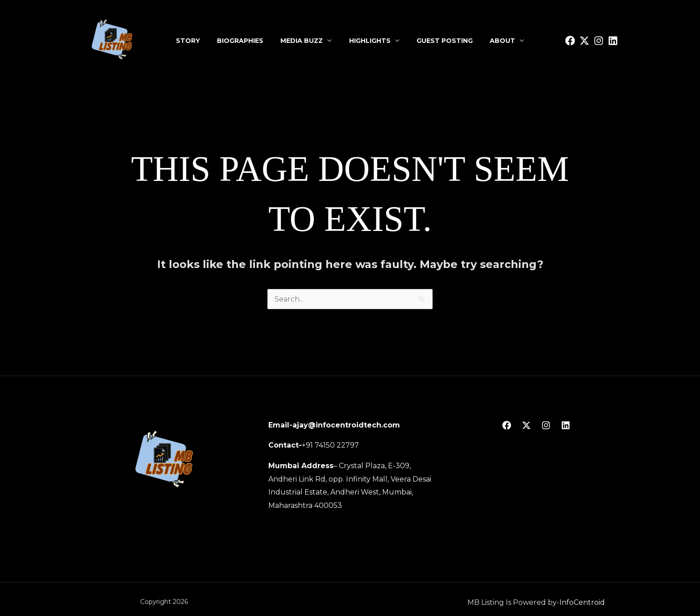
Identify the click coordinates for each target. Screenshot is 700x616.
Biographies (242, 41)
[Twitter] (584, 41)
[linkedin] (613, 41)
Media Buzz (302, 41)
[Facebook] (507, 425)
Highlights (369, 41)
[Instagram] (599, 41)
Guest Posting (443, 41)
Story (191, 41)
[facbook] (570, 41)
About (500, 41)
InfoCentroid (582, 602)
